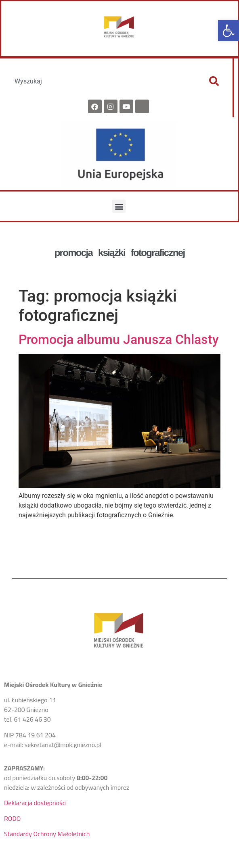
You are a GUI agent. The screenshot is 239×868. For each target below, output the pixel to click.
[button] (229, 31)
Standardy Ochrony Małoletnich (47, 834)
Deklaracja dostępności (35, 803)
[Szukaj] (214, 81)
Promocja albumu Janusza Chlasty (119, 339)
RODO (12, 818)
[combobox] (102, 81)
